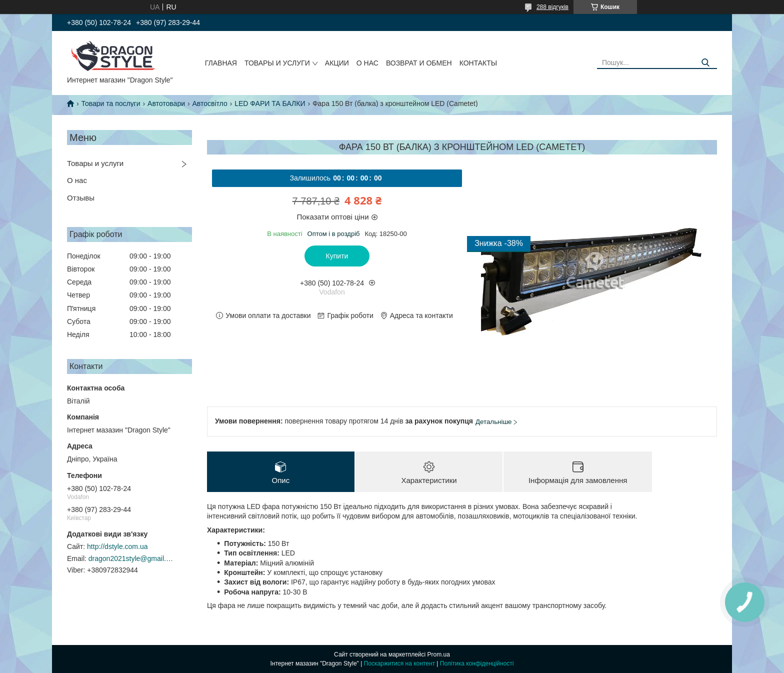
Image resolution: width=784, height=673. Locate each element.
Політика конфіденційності (477, 663)
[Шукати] (706, 63)
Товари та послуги (110, 103)
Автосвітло (209, 103)
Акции (337, 63)
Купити (337, 256)
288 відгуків (552, 7)
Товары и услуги (277, 63)
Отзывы (81, 198)
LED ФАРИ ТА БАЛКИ (270, 103)
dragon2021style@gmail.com (131, 558)
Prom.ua (439, 654)
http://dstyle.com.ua (117, 546)
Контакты (478, 63)
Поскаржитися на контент (399, 663)
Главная (221, 63)
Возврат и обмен (419, 63)
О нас (367, 63)
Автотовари (166, 103)
